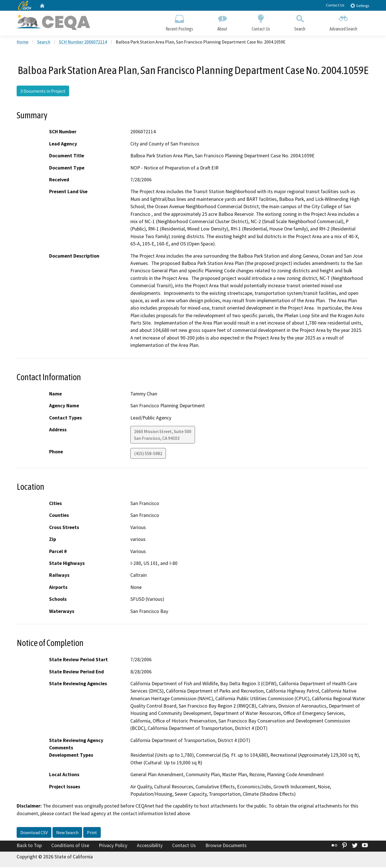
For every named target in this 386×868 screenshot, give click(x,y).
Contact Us (335, 5)
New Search (67, 833)
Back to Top (29, 846)
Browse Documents (226, 846)
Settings (360, 6)
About (222, 22)
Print (92, 833)
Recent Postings (179, 22)
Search (300, 22)
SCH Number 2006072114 (83, 43)
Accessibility (150, 846)
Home (23, 43)
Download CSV (34, 833)
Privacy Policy (113, 846)
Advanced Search (343, 22)
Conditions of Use (70, 846)
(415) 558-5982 (148, 454)
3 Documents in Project (43, 92)
